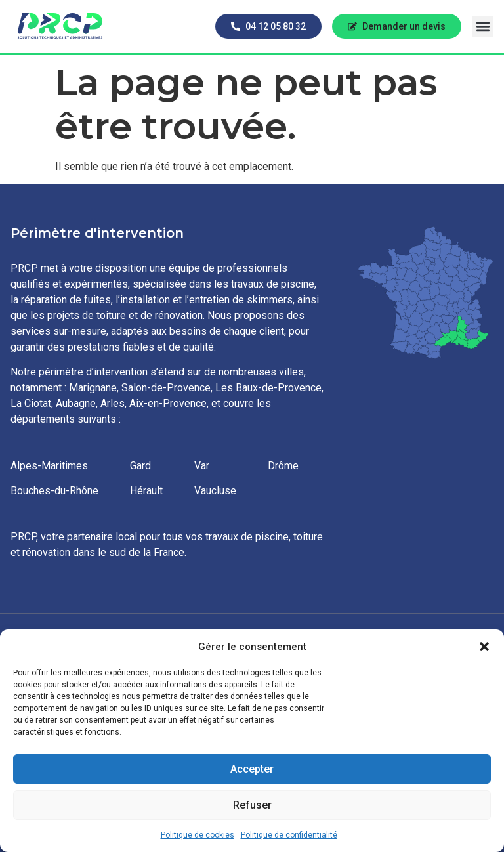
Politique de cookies (198, 835)
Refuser (252, 805)
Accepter (252, 769)
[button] (484, 647)
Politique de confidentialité (289, 835)
